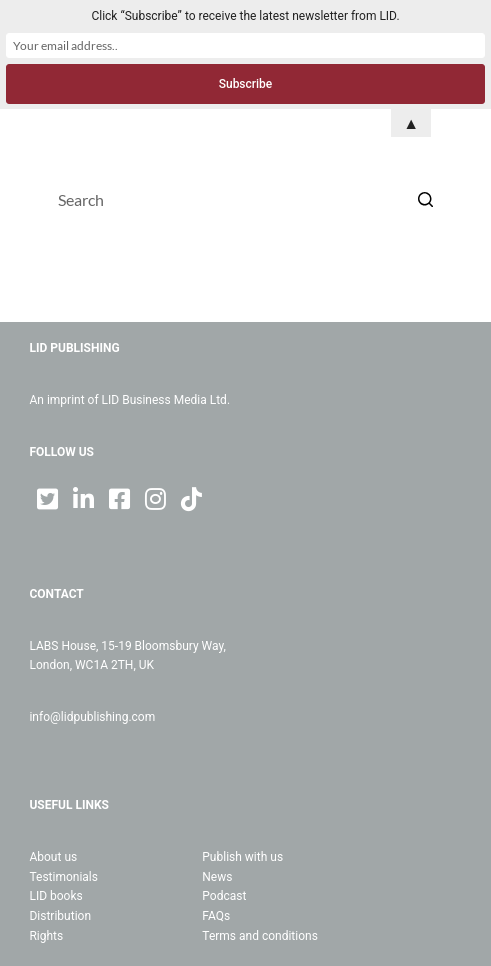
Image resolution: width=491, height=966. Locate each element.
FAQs (216, 916)
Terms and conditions (260, 936)
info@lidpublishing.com (92, 717)
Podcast (224, 896)
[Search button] (425, 199)
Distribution (60, 916)
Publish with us (242, 857)
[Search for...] (245, 199)
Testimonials (63, 877)
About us (53, 857)
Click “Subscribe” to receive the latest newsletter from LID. (245, 16)
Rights (46, 936)
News (217, 877)
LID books (55, 896)
